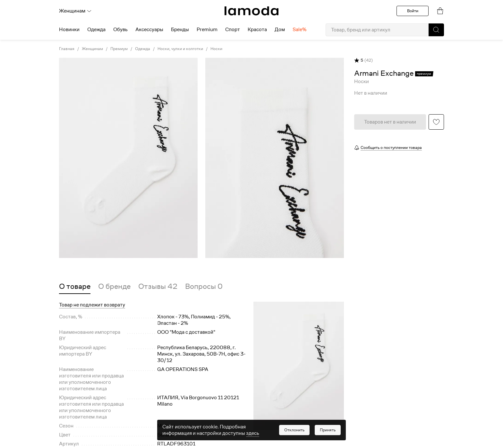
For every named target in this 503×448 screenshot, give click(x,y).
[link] (251, 11)
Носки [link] (216, 49)
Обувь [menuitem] (120, 30)
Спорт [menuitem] (233, 30)
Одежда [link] (143, 49)
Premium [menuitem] (207, 30)
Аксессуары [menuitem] (149, 30)
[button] (436, 30)
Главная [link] (67, 49)
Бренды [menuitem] (180, 30)
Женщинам (75, 11)
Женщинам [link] (92, 49)
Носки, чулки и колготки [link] (180, 49)
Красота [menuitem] (257, 30)
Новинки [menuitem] (69, 30)
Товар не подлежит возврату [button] (92, 305)
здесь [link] (253, 433)
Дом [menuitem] (280, 30)
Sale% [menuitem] (299, 30)
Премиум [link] (119, 49)
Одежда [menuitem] (96, 30)
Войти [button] (413, 11)
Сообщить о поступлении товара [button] (391, 147)
